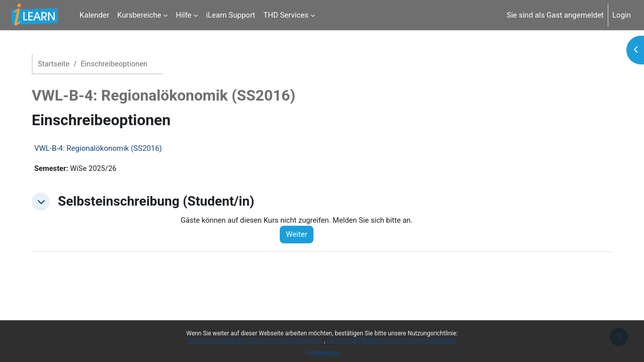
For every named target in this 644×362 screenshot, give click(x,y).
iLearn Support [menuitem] (230, 15)
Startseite (58, 64)
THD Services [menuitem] (286, 15)
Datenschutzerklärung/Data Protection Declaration (255, 340)
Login (622, 15)
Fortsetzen (322, 353)
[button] (45, 202)
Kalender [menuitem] (94, 15)
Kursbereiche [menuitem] (139, 15)
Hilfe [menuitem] (183, 15)
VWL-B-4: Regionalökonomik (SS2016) (102, 149)
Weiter (301, 235)
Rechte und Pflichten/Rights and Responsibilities (392, 340)
